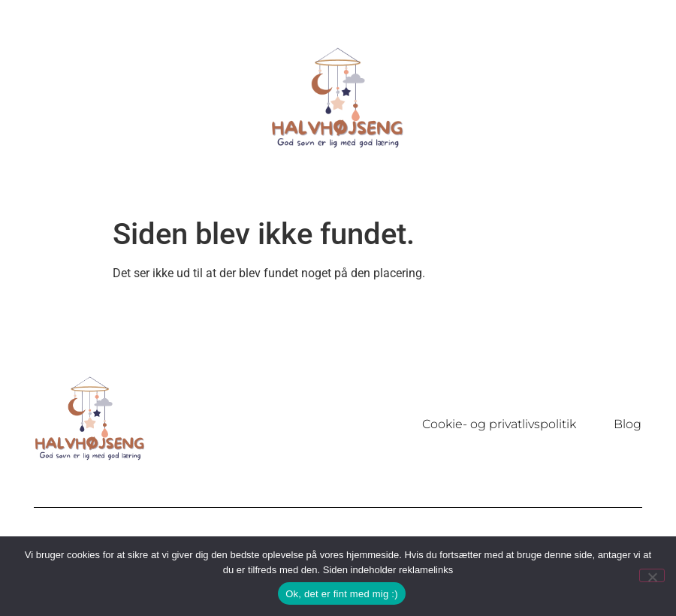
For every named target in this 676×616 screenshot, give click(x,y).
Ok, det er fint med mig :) (342, 594)
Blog (628, 424)
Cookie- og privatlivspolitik (499, 424)
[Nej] (652, 575)
